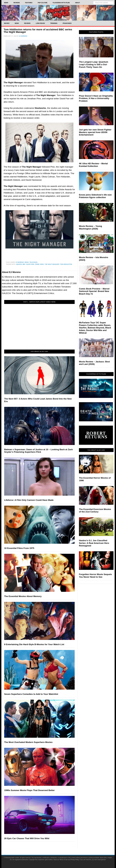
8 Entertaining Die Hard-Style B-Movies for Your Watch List (34, 644)
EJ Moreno (20, 262)
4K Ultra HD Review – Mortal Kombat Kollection (93, 165)
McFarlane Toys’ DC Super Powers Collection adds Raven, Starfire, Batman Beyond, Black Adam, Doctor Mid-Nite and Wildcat (95, 328)
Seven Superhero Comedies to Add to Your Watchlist (31, 694)
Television (33, 262)
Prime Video (39, 264)
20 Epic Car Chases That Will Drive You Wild (27, 838)
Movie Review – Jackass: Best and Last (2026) (94, 363)
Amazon (19, 264)
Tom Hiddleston (66, 264)
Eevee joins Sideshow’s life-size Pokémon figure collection (95, 196)
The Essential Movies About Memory (23, 596)
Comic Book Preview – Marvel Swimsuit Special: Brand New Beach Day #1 (94, 291)
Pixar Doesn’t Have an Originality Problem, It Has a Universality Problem (96, 98)
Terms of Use (63, 860)
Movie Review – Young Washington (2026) (90, 227)
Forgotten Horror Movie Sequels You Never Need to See (95, 576)
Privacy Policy (75, 860)
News (27, 262)
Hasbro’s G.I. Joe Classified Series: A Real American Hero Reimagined (94, 543)
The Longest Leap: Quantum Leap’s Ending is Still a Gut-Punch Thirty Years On (94, 64)
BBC (24, 264)
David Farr (30, 264)
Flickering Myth (58, 13)
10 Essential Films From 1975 (19, 548)
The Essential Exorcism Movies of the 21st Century (95, 511)
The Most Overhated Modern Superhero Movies (28, 742)
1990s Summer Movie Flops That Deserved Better (29, 790)
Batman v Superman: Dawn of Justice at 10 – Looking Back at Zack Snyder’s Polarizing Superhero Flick (38, 451)
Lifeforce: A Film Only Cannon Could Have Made (29, 500)
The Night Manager (52, 264)
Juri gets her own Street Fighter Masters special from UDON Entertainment (95, 132)
